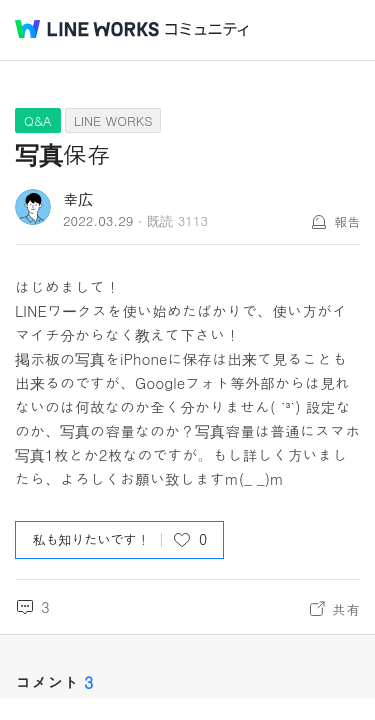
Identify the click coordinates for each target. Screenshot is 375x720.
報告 (347, 221)
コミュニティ (207, 29)
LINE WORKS (113, 120)
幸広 (78, 198)
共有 (346, 609)
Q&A (38, 120)
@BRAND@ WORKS (87, 29)
